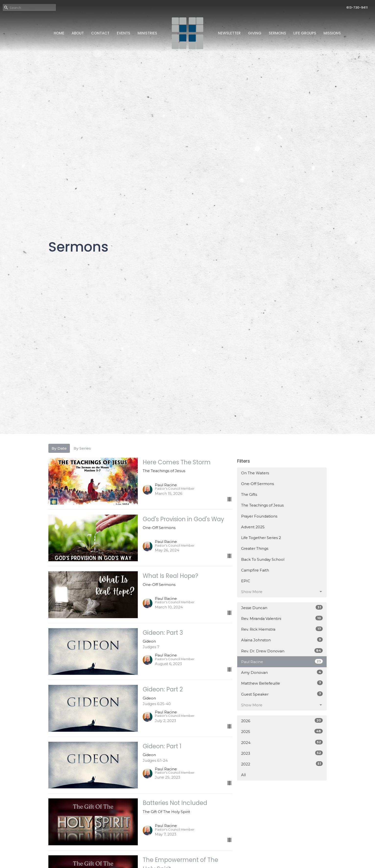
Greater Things (255, 548)
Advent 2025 (253, 527)
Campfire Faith (255, 570)
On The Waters (255, 473)
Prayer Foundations (259, 516)
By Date (59, 448)
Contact (100, 33)
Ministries (147, 33)
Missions (332, 33)
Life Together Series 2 (261, 538)
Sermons (277, 33)
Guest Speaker (282, 694)
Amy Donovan (282, 672)
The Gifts (249, 494)
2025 (282, 731)
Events (123, 33)
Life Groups (305, 33)
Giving (255, 33)
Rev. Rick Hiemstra (282, 629)
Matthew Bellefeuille (282, 683)
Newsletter (229, 33)
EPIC (246, 581)
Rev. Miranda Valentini (282, 618)
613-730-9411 (357, 7)
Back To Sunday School (263, 559)
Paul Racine (282, 662)
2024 (282, 742)
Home (59, 33)
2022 (282, 764)
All (243, 775)
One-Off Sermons (257, 484)
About (78, 33)
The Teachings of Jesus (262, 505)
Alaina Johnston (282, 640)
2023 (282, 753)
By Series (82, 448)
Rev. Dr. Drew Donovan (282, 651)
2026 (282, 721)
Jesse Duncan (282, 608)
